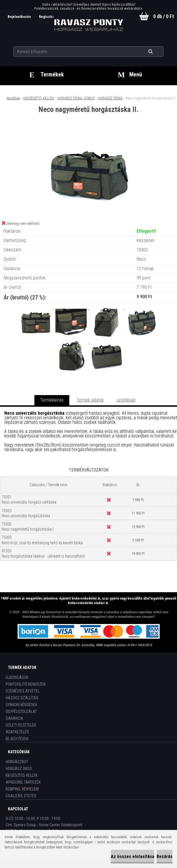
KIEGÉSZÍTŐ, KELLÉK (39, 98)
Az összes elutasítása (133, 856)
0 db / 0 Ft (164, 16)
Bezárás (164, 856)
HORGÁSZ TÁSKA (110, 98)
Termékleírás (52, 400)
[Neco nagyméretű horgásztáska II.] (89, 137)
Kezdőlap (13, 98)
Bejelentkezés (20, 17)
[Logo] (88, 25)
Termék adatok (90, 400)
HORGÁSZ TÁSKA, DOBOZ (76, 98)
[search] (158, 52)
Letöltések (126, 400)
